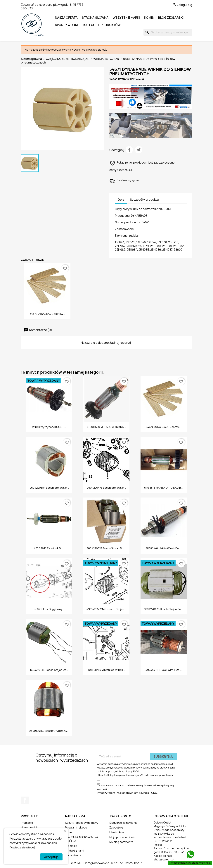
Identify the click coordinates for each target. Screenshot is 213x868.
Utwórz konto (118, 832)
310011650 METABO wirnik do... (106, 427)
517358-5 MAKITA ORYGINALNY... (164, 488)
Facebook (25, 800)
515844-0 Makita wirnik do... (164, 548)
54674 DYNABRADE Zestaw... (47, 314)
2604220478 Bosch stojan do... (106, 488)
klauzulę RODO (148, 793)
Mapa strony (73, 855)
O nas (69, 832)
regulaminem (147, 785)
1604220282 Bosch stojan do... (49, 670)
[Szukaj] (168, 32)
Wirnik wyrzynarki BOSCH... (49, 427)
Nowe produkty (31, 827)
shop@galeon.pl (164, 859)
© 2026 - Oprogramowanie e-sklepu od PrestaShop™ (107, 863)
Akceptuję (51, 857)
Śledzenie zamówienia (123, 823)
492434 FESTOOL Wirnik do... (164, 670)
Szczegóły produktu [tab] (144, 200)
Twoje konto (120, 816)
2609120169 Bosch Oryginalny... (49, 731)
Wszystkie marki (126, 18)
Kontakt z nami (74, 851)
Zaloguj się (116, 827)
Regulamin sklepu (76, 827)
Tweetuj (139, 150)
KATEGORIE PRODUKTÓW (102, 25)
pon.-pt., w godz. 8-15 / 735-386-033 (53, 6)
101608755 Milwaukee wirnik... (106, 670)
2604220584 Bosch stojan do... (49, 488)
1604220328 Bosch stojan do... (106, 548)
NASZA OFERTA (66, 18)
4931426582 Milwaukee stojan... (106, 609)
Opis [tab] (121, 200)
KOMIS (149, 18)
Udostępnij (129, 150)
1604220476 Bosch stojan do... (164, 609)
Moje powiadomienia (122, 837)
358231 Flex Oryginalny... (49, 609)
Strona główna (95, 18)
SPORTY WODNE (67, 25)
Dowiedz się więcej (22, 847)
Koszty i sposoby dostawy (82, 823)
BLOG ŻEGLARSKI (171, 18)
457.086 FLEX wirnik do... (49, 548)
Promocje (27, 823)
